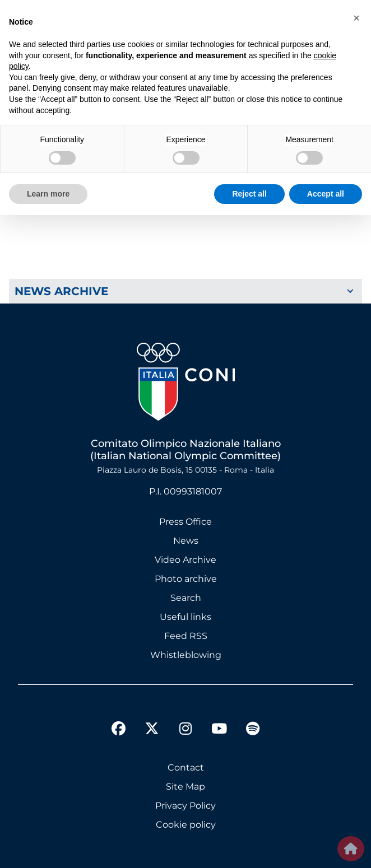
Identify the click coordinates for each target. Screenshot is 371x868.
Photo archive (186, 579)
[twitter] (152, 720)
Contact (186, 767)
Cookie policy (186, 825)
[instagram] (186, 730)
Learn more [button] (48, 194)
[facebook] (118, 730)
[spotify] (253, 730)
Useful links (186, 617)
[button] (356, 18)
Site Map (186, 787)
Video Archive (186, 560)
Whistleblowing (186, 655)
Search (186, 598)
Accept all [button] (326, 194)
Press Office (186, 522)
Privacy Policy (186, 806)
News (186, 541)
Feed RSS (186, 636)
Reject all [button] (249, 194)
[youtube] (219, 730)
